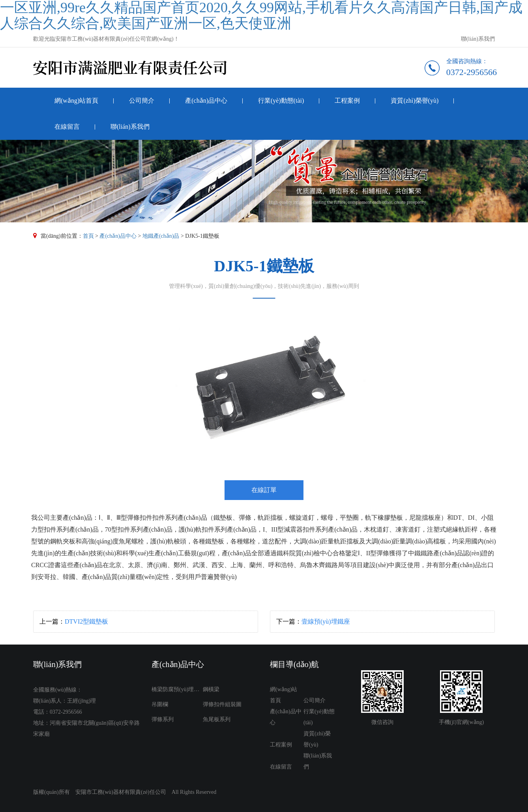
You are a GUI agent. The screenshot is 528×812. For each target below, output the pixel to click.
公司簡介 (142, 101)
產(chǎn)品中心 (206, 101)
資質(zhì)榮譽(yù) (415, 101)
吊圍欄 (160, 704)
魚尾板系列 (217, 719)
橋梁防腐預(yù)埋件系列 (177, 689)
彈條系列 (163, 719)
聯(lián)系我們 (478, 39)
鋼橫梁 (211, 689)
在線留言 (67, 127)
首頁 (88, 236)
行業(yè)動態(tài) (281, 101)
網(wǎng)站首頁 (76, 101)
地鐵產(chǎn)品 (161, 236)
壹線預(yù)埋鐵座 (326, 621)
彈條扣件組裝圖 (222, 704)
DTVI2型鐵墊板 (86, 621)
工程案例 (347, 101)
